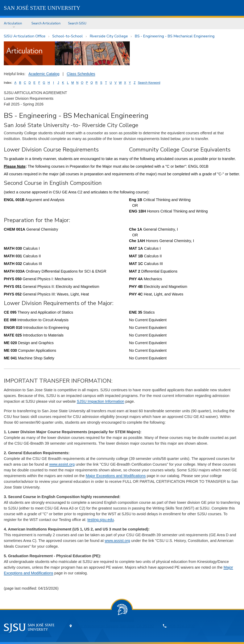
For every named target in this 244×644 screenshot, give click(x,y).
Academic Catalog (44, 74)
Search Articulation (46, 23)
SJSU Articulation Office (25, 36)
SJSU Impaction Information (100, 401)
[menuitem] (14, 23)
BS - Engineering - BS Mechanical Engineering (175, 36)
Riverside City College (109, 36)
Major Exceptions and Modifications (116, 476)
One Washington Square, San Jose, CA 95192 (115, 626)
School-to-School (68, 36)
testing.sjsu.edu (101, 520)
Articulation (13, 23)
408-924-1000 (182, 626)
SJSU (42, 8)
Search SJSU (77, 23)
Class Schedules (81, 74)
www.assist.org (62, 464)
